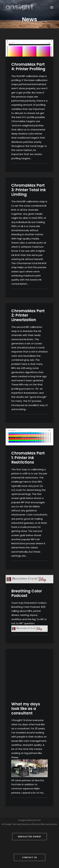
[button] (52, 7)
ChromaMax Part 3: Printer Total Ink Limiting (29, 190)
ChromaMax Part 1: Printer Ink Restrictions (28, 458)
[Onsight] (20, 7)
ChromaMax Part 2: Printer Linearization (28, 315)
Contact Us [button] (29, 858)
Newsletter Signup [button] (30, 837)
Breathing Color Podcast (27, 593)
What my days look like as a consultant (26, 709)
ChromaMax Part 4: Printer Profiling (28, 67)
